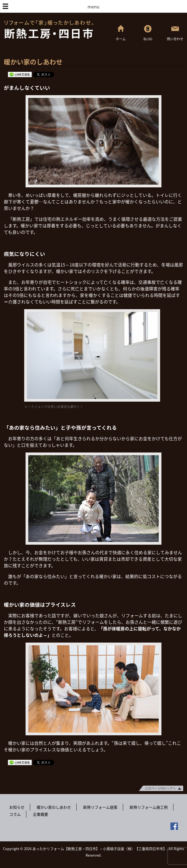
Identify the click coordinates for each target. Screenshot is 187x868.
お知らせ (17, 807)
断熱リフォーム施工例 (149, 807)
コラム (15, 814)
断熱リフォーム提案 (100, 807)
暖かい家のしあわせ (54, 807)
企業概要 (40, 814)
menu (93, 7)
